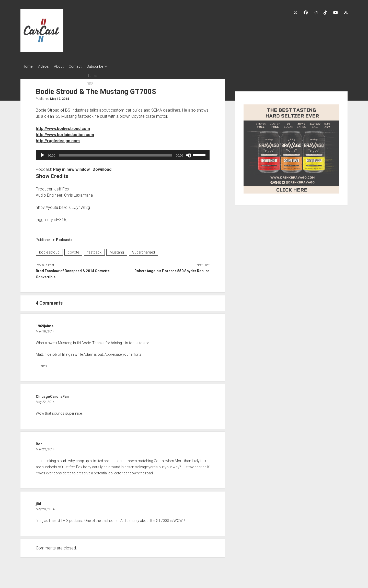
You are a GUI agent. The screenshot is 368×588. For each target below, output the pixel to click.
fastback (94, 251)
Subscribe (105, 66)
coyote (73, 251)
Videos (46, 66)
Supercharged (143, 251)
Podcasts (64, 238)
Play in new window (71, 168)
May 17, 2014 (60, 97)
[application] (123, 154)
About (64, 66)
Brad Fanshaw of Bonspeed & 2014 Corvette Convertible (73, 272)
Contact (83, 66)
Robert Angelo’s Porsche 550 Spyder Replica (172, 269)
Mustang (117, 251)
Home (27, 66)
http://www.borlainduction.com (65, 133)
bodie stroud (49, 251)
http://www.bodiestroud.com (63, 127)
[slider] (116, 154)
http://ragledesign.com (58, 139)
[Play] (42, 154)
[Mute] (189, 154)
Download (102, 168)
